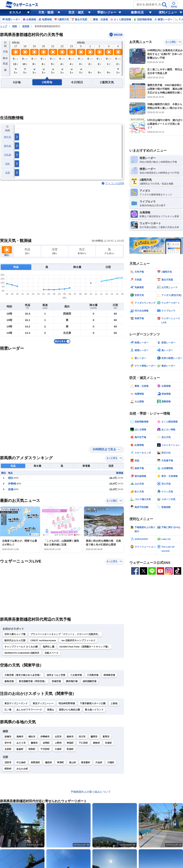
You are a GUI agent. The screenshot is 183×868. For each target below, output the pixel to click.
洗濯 (8, 173)
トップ (3, 26)
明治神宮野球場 (67, 703)
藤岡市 (94, 737)
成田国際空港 (90, 681)
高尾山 (50, 710)
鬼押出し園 (49, 647)
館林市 (70, 737)
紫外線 (8, 146)
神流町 (70, 743)
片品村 (99, 762)
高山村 (72, 762)
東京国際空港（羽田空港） (33, 681)
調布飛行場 (72, 681)
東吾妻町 (86, 762)
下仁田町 (83, 743)
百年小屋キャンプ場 (15, 634)
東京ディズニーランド (16, 703)
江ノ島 (8, 710)
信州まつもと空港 (56, 675)
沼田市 (8, 762)
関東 (15, 26)
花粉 (8, 164)
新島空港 (9, 681)
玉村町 (8, 749)
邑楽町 (70, 749)
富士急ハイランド (94, 710)
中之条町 (21, 762)
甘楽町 (108, 743)
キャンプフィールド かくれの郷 (21, 647)
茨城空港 (56, 681)
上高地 (114, 703)
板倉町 (20, 749)
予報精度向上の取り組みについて (91, 792)
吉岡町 (46, 743)
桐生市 (32, 737)
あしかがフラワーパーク (29, 710)
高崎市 (20, 737)
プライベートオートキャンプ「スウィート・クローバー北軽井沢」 (65, 634)
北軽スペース (51, 653)
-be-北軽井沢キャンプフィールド (78, 640)
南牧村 (96, 743)
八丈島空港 (76, 675)
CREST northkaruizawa (43, 640)
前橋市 (8, 737)
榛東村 (34, 743)
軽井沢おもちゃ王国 (15, 640)
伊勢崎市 (45, 737)
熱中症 (8, 137)
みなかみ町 (22, 769)
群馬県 (26, 26)
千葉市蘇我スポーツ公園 (93, 703)
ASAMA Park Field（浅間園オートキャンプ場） (85, 647)
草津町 (60, 762)
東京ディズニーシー (43, 703)
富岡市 (106, 737)
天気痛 (8, 155)
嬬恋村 (49, 762)
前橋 (11, 489)
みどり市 (21, 743)
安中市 (8, 743)
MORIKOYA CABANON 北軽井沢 (22, 653)
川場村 (111, 762)
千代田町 (45, 749)
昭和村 (8, 769)
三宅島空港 (93, 675)
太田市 (58, 737)
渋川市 (82, 737)
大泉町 (58, 749)
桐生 (11, 478)
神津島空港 (109, 675)
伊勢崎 (12, 484)
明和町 (32, 749)
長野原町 (35, 762)
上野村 (58, 743)
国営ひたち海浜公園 (69, 710)
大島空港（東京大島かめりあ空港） (23, 675)
